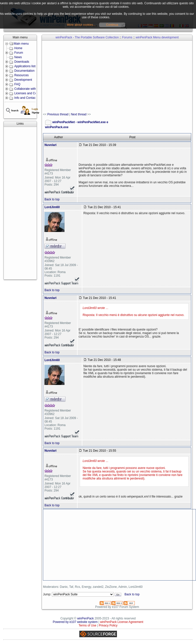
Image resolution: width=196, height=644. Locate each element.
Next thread (79, 114)
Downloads (22, 62)
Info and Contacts (26, 98)
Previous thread (58, 114)
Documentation (24, 71)
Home (18, 48)
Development (23, 80)
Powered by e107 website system (75, 622)
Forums (127, 37)
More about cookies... (81, 25)
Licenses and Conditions (31, 93)
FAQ (17, 84)
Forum (19, 53)
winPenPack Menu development (157, 37)
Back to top (52, 199)
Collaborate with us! (27, 89)
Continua (112, 25)
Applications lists (25, 66)
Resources (21, 75)
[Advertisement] (20, 203)
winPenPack (86, 618)
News (18, 57)
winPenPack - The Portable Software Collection (87, 37)
